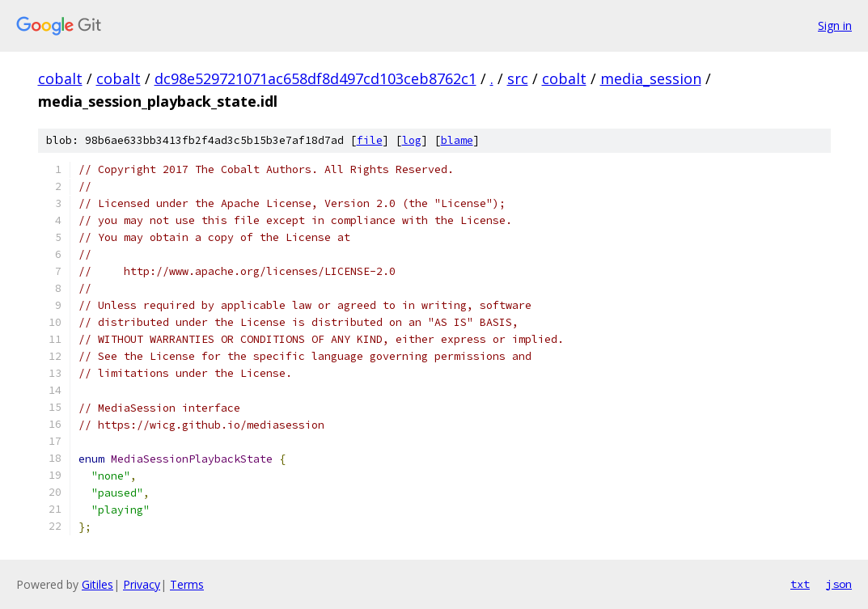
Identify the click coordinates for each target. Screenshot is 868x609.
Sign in (835, 25)
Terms (187, 584)
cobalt (60, 78)
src (518, 78)
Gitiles (97, 584)
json (839, 584)
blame (457, 140)
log (412, 140)
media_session (651, 78)
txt (800, 584)
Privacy (142, 584)
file (370, 140)
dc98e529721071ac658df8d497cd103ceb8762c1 (315, 78)
